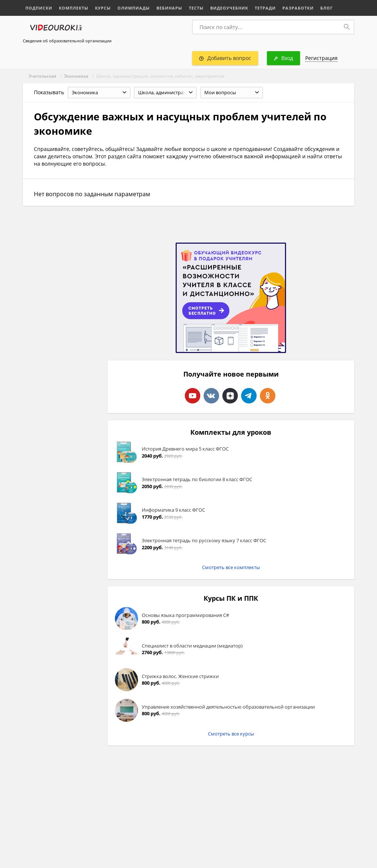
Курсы (103, 8)
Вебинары (169, 8)
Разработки (298, 8)
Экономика (76, 76)
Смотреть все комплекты (231, 567)
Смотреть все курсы (231, 734)
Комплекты (74, 8)
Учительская (43, 76)
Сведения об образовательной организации (67, 41)
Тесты (196, 8)
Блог (327, 8)
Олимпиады (134, 8)
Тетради (265, 8)
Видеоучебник (229, 8)
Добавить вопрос (225, 58)
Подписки (39, 8)
